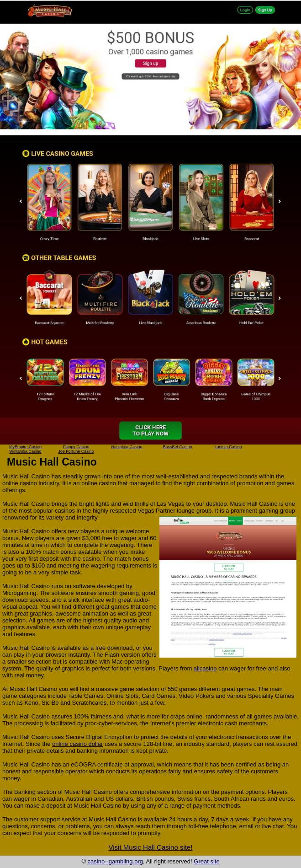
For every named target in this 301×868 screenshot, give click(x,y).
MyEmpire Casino (25, 447)
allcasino (205, 668)
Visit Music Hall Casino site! (151, 847)
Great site (206, 861)
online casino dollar (77, 744)
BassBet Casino (177, 447)
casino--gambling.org (115, 861)
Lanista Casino (228, 447)
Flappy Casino (76, 447)
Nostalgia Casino (127, 447)
